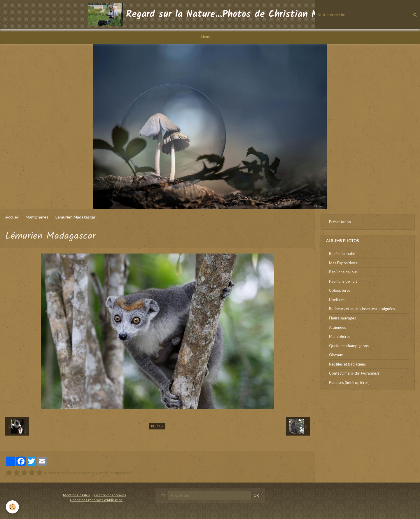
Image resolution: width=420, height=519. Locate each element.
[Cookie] (12, 507)
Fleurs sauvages (342, 318)
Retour (157, 426)
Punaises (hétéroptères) (349, 382)
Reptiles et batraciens (347, 364)
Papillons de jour (343, 272)
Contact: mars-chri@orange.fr (354, 373)
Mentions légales (76, 495)
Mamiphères (37, 217)
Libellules (337, 300)
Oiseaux (336, 355)
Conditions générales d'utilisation (96, 500)
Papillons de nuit (343, 281)
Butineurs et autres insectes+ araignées (362, 309)
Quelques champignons (349, 346)
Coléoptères (340, 290)
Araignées (337, 327)
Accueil (12, 217)
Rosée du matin (342, 254)
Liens (205, 36)
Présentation (340, 222)
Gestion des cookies (110, 495)
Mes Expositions (343, 263)
